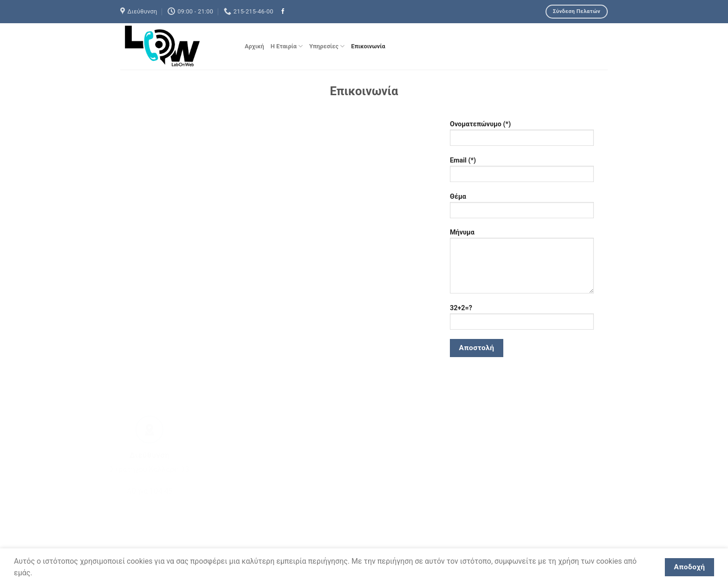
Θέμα (522, 209)
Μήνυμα (522, 264)
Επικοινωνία (368, 46)
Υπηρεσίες (327, 46)
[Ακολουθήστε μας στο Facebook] (283, 12)
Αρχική (254, 46)
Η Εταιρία (287, 46)
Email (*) (522, 173)
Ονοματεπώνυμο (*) (522, 136)
